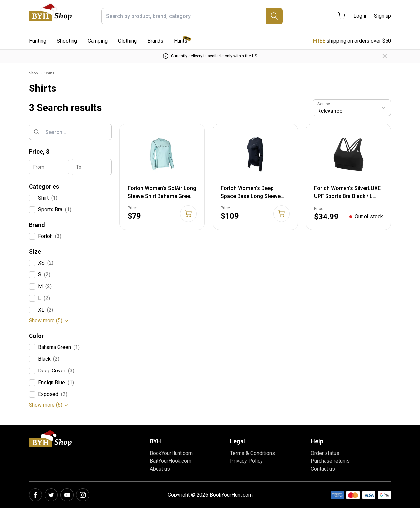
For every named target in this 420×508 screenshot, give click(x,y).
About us (160, 469)
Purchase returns (330, 461)
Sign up (383, 16)
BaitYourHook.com (170, 461)
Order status (325, 453)
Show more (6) (46, 405)
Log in (360, 16)
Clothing (127, 41)
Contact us (323, 469)
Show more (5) (46, 320)
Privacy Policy (246, 461)
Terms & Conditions (252, 453)
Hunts (181, 41)
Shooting (67, 41)
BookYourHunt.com (171, 453)
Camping (98, 41)
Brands (155, 41)
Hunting (38, 41)
